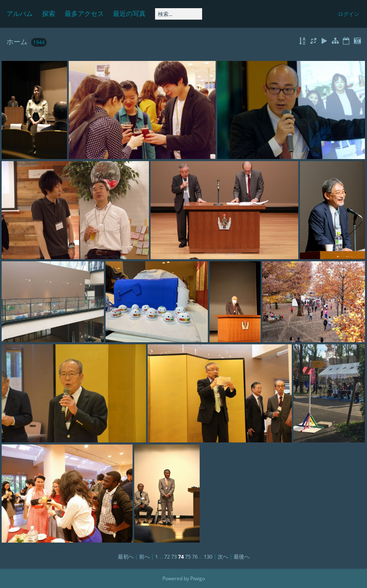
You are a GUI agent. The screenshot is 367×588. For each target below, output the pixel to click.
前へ (144, 557)
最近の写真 (129, 13)
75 (188, 557)
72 (167, 557)
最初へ (126, 557)
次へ (223, 557)
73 (174, 557)
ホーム (17, 42)
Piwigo (198, 578)
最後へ (242, 557)
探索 (49, 13)
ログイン (349, 14)
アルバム (20, 13)
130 (208, 557)
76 (195, 557)
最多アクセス (84, 13)
